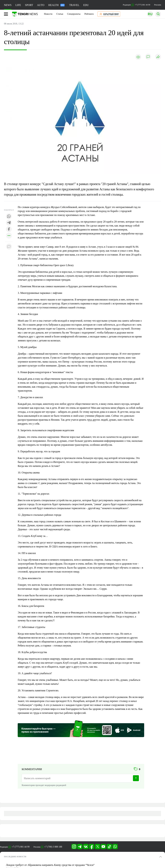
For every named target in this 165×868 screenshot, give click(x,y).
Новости (48, 14)
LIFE (18, 5)
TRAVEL (74, 5)
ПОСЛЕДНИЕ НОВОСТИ (15, 857)
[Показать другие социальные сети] (9, 236)
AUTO (41, 5)
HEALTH (56, 5)
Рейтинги (89, 14)
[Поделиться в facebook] (9, 229)
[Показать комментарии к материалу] (9, 247)
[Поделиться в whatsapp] (9, 217)
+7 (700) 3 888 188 (53, 847)
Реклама (158, 5)
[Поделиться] (158, 57)
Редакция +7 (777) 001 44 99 (136, 5)
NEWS (8, 5)
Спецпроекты (74, 14)
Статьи (60, 14)
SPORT (29, 5)
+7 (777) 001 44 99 (21, 847)
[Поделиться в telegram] (9, 223)
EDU (86, 5)
